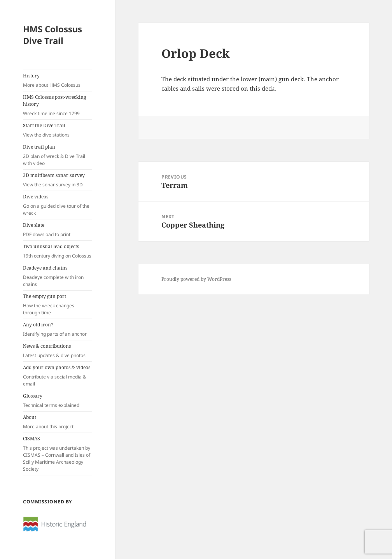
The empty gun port (58, 305)
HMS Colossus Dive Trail (52, 35)
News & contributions (58, 351)
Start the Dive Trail (58, 130)
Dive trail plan (58, 155)
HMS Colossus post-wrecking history (58, 105)
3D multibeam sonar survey (58, 180)
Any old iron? (58, 329)
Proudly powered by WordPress (196, 279)
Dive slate (58, 230)
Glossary (58, 401)
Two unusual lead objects (58, 251)
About (58, 422)
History (58, 81)
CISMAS (58, 454)
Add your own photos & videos (58, 376)
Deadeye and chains (58, 276)
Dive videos (58, 205)
